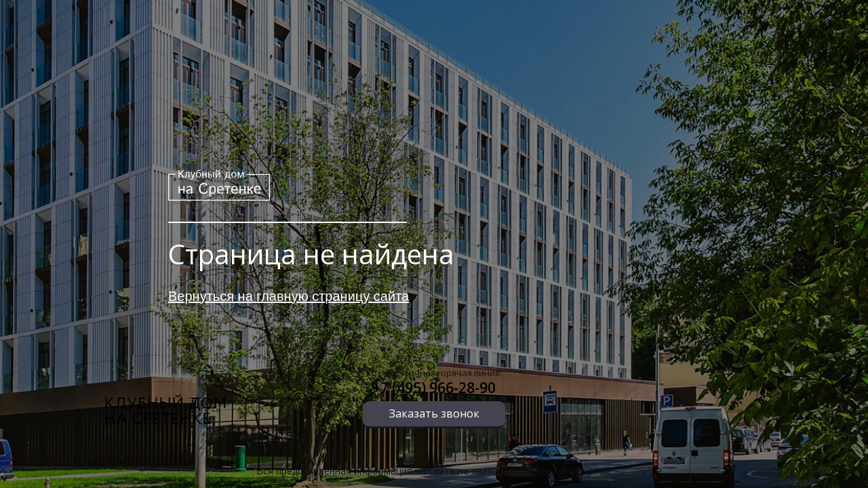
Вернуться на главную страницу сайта (289, 296)
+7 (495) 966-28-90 (434, 388)
